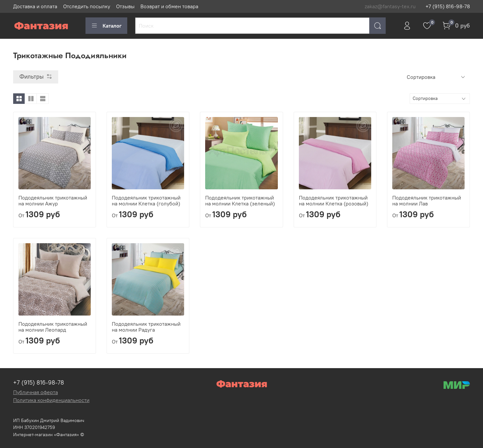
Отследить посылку (87, 6)
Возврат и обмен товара (169, 6)
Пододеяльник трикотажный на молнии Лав (427, 200)
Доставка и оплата (35, 6)
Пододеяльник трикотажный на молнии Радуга (146, 327)
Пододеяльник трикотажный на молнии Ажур (53, 200)
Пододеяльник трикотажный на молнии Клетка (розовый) (334, 200)
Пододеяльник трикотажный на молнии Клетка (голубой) (146, 200)
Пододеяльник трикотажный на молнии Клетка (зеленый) (240, 200)
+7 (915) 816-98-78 (448, 6)
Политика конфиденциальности (51, 400)
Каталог (106, 26)
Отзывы (125, 6)
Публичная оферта (36, 392)
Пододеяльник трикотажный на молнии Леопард (53, 327)
